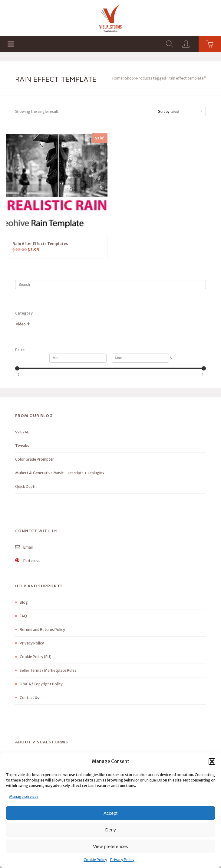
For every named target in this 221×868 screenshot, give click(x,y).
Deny (110, 830)
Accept (110, 813)
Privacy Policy (122, 860)
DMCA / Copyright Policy (41, 684)
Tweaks (22, 446)
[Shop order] (180, 111)
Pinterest (28, 561)
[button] (212, 762)
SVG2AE (22, 432)
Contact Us (29, 698)
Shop (129, 78)
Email (24, 547)
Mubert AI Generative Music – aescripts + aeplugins (60, 473)
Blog (24, 602)
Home (117, 78)
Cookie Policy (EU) (36, 657)
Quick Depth (26, 486)
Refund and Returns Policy (42, 630)
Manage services (24, 796)
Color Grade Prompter (35, 459)
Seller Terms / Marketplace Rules (48, 670)
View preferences (110, 846)
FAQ (23, 616)
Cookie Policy (95, 860)
